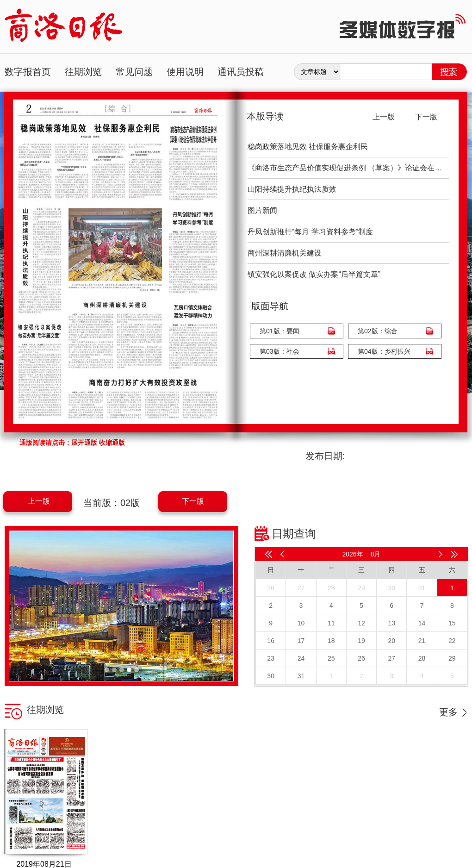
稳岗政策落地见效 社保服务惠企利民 (308, 147)
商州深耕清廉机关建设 (285, 253)
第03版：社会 (279, 351)
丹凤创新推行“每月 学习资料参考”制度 (310, 232)
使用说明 (185, 72)
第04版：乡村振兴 (384, 351)
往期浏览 (83, 72)
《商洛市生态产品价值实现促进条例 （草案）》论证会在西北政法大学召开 (348, 168)
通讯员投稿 (241, 72)
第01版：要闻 (279, 331)
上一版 (39, 501)
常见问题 (134, 72)
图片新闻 (262, 210)
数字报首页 (28, 72)
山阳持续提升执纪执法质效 (292, 189)
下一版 (193, 501)
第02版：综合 (378, 331)
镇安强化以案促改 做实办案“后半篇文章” (314, 274)
